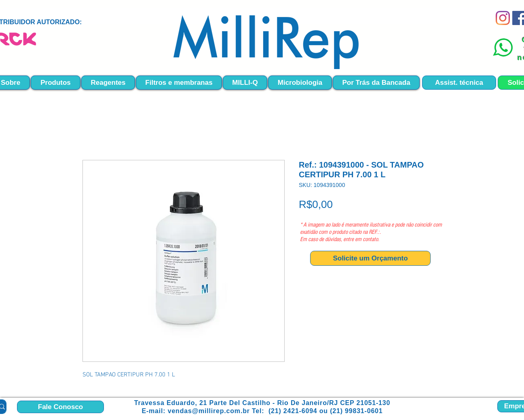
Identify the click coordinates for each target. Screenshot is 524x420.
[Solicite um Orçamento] (370, 258)
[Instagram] (503, 18)
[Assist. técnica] (459, 83)
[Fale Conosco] (60, 407)
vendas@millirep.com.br (209, 411)
